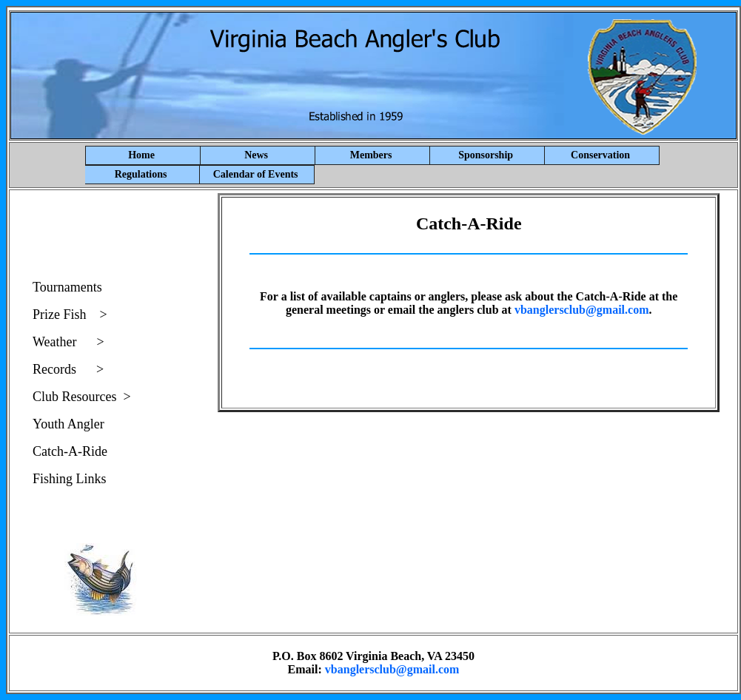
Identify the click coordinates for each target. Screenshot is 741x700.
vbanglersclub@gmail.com (582, 310)
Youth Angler (68, 424)
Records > (68, 369)
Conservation (600, 155)
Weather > (68, 342)
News (280, 155)
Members (390, 155)
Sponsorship (502, 155)
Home (141, 155)
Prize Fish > (70, 314)
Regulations (141, 174)
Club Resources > (82, 397)
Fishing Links (70, 479)
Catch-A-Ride (70, 451)
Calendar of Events (256, 174)
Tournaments (67, 287)
